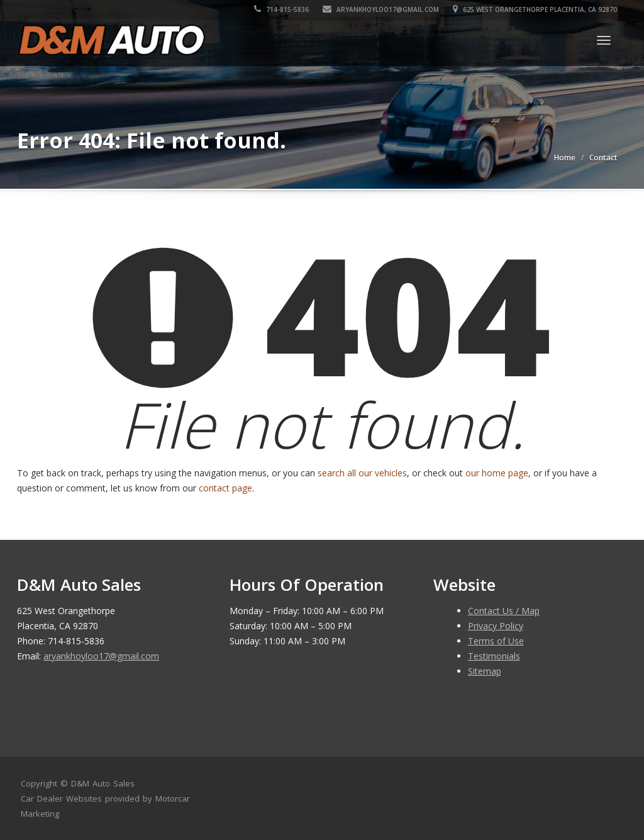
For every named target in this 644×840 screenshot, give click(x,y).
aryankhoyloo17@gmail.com (381, 9)
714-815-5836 (282, 9)
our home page (497, 473)
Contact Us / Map (504, 611)
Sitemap (485, 671)
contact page (225, 488)
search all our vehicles (362, 473)
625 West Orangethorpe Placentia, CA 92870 (536, 9)
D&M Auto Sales (103, 783)
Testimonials (494, 656)
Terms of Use (496, 641)
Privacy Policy (496, 626)
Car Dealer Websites (61, 798)
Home (565, 158)
